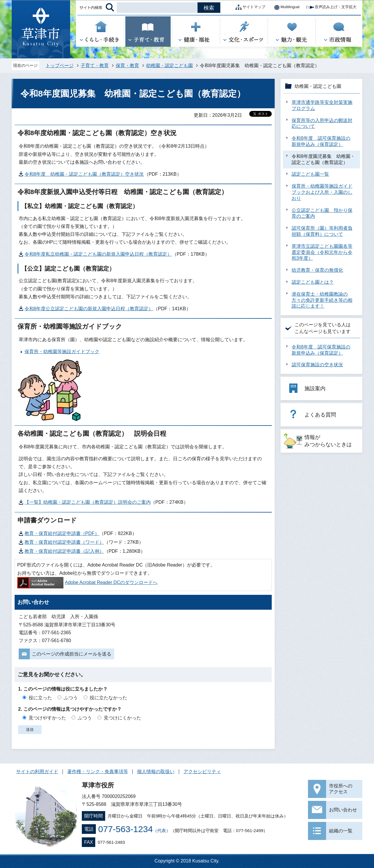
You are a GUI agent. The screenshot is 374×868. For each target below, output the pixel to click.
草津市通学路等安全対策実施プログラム (322, 105)
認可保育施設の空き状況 (317, 365)
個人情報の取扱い (156, 772)
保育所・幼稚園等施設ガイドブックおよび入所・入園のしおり (322, 192)
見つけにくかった (122, 718)
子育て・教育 (95, 66)
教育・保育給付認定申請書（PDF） (62, 533)
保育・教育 (127, 66)
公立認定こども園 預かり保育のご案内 (322, 213)
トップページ (60, 66)
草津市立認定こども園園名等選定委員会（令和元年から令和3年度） (322, 252)
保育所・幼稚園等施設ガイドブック (62, 352)
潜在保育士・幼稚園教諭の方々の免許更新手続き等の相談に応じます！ (322, 300)
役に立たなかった (108, 698)
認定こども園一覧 (310, 174)
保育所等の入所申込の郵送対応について (322, 123)
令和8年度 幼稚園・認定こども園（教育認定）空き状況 (84, 174)
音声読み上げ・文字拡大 (331, 7)
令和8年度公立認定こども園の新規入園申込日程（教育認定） (89, 309)
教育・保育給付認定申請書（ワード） (64, 542)
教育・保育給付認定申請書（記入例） (64, 551)
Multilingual (285, 7)
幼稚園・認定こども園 (169, 66)
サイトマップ (249, 7)
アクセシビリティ (202, 772)
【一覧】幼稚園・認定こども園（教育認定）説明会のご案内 (88, 502)
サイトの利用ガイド (37, 772)
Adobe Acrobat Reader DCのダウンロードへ (87, 582)
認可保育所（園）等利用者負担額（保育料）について (322, 231)
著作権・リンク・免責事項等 (98, 772)
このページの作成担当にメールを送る (72, 654)
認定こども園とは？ (313, 282)
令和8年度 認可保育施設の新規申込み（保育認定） (321, 141)
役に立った (40, 698)
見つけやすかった (47, 718)
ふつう (71, 698)
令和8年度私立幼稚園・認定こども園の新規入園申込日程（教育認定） (98, 254)
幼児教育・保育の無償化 (317, 270)
